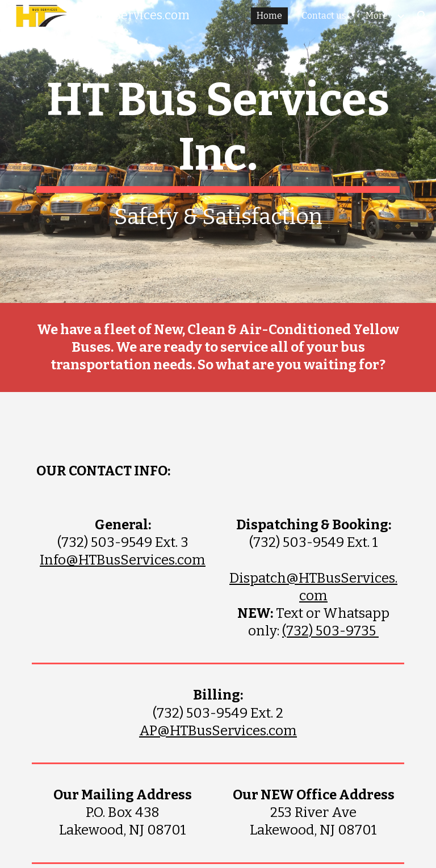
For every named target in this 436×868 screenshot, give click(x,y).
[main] (218, 151)
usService (357, 578)
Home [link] (269, 16)
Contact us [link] (324, 16)
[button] (422, 16)
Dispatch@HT (273, 578)
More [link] (377, 16)
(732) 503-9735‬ (330, 631)
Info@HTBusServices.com (123, 560)
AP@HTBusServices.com (218, 731)
